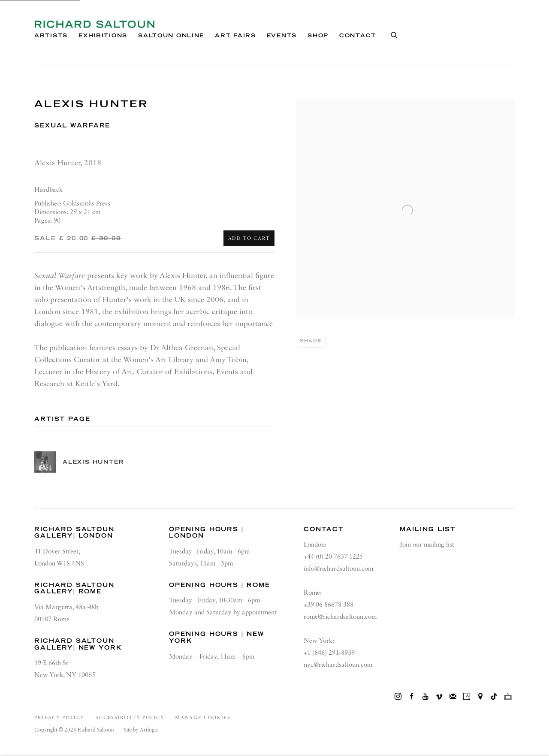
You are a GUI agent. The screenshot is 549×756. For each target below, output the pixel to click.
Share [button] (311, 341)
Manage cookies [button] (203, 718)
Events (282, 35)
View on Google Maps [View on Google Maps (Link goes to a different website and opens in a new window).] (480, 697)
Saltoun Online (171, 35)
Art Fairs (235, 35)
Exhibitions (103, 35)
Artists (51, 35)
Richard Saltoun (94, 24)
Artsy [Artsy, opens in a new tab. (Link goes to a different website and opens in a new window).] (467, 697)
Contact (358, 35)
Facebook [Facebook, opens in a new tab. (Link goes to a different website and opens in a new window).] (412, 697)
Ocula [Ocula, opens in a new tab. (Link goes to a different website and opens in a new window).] (508, 697)
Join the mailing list (453, 697)
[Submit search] (395, 34)
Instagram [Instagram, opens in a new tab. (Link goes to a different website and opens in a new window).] (398, 697)
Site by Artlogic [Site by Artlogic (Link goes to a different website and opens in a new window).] (141, 730)
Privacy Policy (59, 718)
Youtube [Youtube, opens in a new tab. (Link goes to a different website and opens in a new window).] (425, 697)
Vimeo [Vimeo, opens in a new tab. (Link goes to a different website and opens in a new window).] (439, 697)
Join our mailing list (427, 545)
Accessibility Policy (130, 718)
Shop (318, 35)
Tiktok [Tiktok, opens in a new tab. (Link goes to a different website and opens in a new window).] (494, 697)
